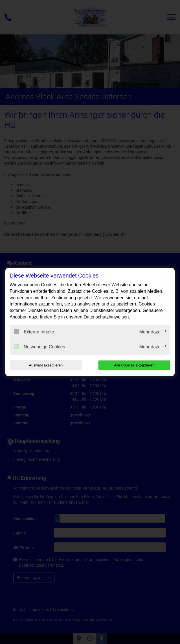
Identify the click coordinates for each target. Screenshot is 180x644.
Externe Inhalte (34, 332)
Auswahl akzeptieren (46, 365)
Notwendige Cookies (39, 347)
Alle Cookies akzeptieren (134, 365)
